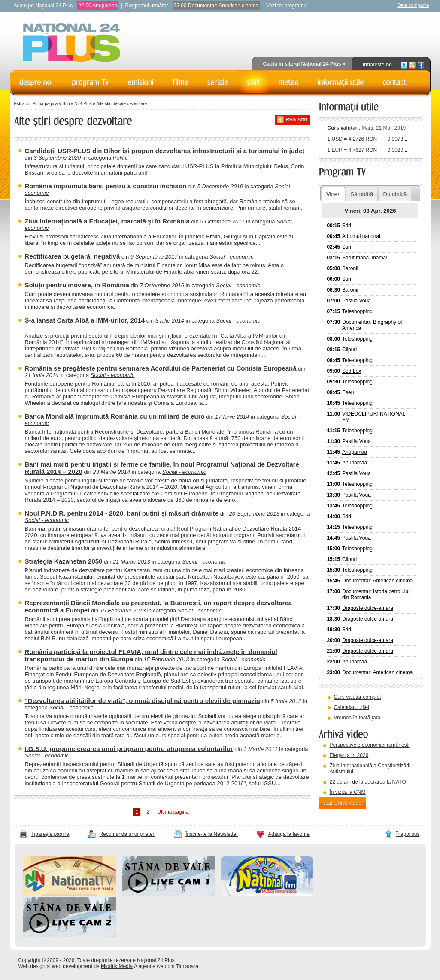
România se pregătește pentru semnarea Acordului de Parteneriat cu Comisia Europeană (161, 368)
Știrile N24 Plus (77, 104)
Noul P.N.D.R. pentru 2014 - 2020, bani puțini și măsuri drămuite (122, 513)
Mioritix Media (117, 966)
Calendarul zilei (352, 707)
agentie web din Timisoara (168, 966)
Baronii (350, 268)
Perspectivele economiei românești (370, 745)
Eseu (348, 392)
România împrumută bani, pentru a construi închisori (106, 186)
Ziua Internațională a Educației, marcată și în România (107, 221)
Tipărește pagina (50, 834)
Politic (120, 158)
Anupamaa (105, 6)
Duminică (395, 194)
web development (72, 966)
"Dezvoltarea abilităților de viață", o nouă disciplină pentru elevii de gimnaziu (143, 701)
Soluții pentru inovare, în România (77, 285)
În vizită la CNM (348, 792)
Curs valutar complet (358, 697)
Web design (32, 966)
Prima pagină (45, 104)
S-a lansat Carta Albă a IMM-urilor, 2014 (85, 320)
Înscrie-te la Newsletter (212, 834)
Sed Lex (352, 371)
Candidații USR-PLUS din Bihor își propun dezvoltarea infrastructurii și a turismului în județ (165, 151)
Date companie (413, 5)
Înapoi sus (408, 834)
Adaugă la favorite (289, 834)
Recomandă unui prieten (127, 834)
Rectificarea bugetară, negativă (73, 256)
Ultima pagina (173, 812)
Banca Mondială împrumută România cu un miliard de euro (115, 416)
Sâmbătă (362, 194)
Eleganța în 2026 (349, 755)
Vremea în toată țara (357, 718)
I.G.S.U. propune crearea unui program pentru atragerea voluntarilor (129, 749)
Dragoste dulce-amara (368, 608)
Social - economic (232, 257)
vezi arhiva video (342, 803)
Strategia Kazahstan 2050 (64, 561)
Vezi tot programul (287, 6)
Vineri (333, 194)
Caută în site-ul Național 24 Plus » (304, 64)
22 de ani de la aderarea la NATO (368, 782)
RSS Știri (296, 120)
